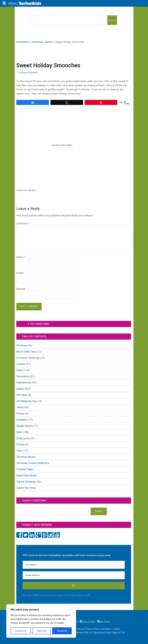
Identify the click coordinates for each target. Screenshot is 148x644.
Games (49, 42)
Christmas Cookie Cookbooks (33, 463)
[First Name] (74, 565)
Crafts (20, 370)
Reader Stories (25, 426)
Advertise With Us (83, 633)
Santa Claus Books (27, 475)
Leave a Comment (28, 73)
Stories (20, 444)
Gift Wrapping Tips (27, 401)
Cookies (21, 364)
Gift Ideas (22, 395)
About (81, 629)
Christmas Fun (24, 345)
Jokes (20, 407)
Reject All (42, 631)
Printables (22, 420)
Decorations (23, 376)
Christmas (37, 42)
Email (20, 273)
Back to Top (119, 633)
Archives (106, 629)
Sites (19, 432)
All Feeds (104, 622)
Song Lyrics (23, 438)
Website (21, 289)
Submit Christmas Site (29, 482)
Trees (19, 451)
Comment (23, 223)
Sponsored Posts (102, 633)
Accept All (62, 631)
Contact (116, 629)
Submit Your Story (26, 488)
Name (21, 257)
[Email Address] (74, 575)
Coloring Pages (25, 469)
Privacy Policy (93, 629)
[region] (41, 621)
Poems (20, 414)
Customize (21, 631)
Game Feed (87, 622)
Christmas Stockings (28, 358)
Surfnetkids (23, 42)
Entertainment (24, 383)
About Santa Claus (26, 352)
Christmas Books (26, 457)
